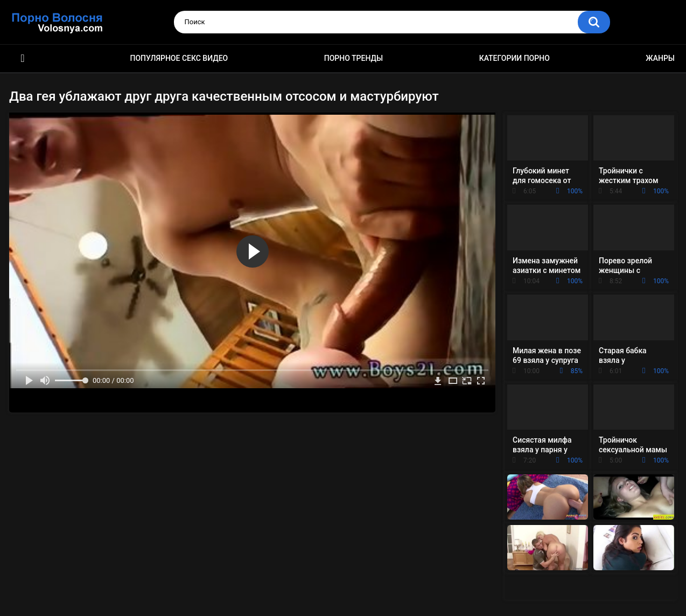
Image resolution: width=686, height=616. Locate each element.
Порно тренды (353, 58)
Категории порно (514, 58)
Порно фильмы (23, 58)
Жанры (660, 58)
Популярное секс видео (179, 58)
